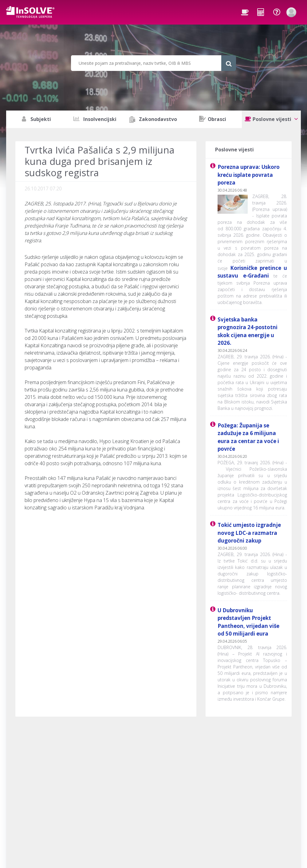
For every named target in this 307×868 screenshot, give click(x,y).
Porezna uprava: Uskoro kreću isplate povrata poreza (249, 175)
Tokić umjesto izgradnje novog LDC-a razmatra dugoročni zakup (249, 533)
